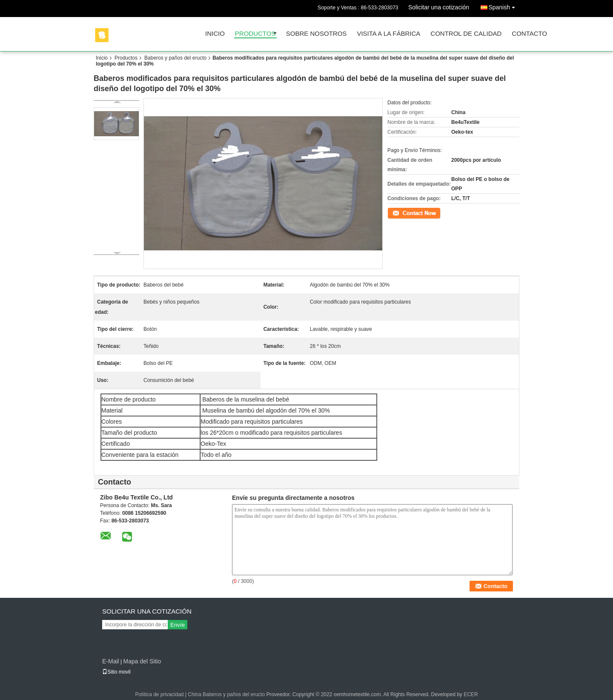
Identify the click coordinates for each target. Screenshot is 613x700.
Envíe (178, 625)
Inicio (215, 34)
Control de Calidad (466, 34)
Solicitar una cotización (439, 7)
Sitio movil (116, 672)
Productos (255, 34)
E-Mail (111, 661)
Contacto (529, 34)
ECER (471, 694)
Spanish (504, 6)
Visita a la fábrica (388, 34)
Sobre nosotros (317, 34)
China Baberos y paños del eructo (226, 694)
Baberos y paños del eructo (175, 58)
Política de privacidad (159, 694)
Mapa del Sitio (142, 661)
